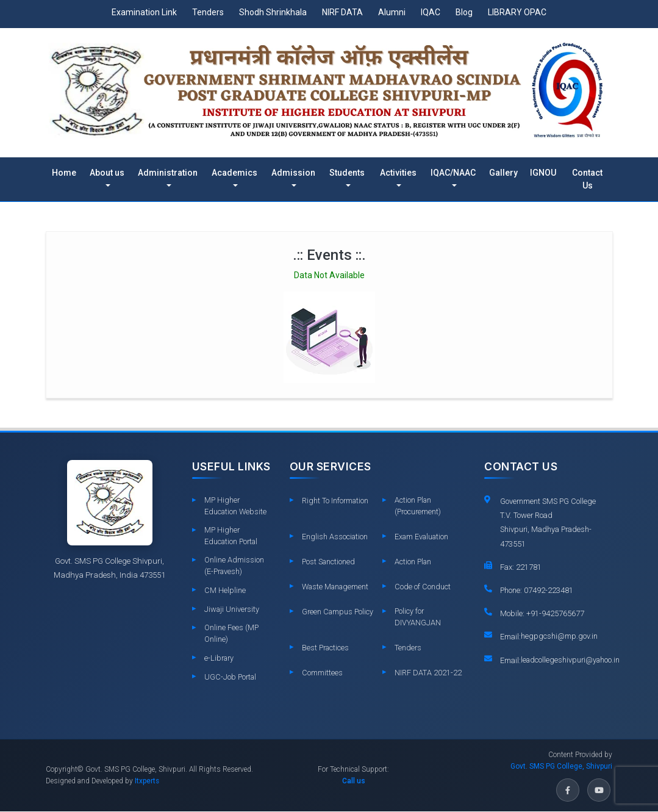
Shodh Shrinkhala (273, 12)
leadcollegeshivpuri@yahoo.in (571, 661)
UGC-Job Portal (231, 677)
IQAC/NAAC (453, 173)
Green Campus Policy (327, 617)
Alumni (392, 12)
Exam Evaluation (422, 537)
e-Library (219, 659)
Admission (293, 173)
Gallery (503, 173)
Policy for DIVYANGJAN (418, 617)
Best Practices (326, 648)
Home (64, 173)
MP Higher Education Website (236, 506)
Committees (322, 673)
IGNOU (543, 173)
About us (107, 173)
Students (347, 173)
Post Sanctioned (329, 562)
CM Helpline (225, 591)
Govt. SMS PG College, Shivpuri (561, 767)
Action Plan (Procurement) (418, 506)
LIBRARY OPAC (517, 12)
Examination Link (144, 12)
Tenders (208, 12)
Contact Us (587, 179)
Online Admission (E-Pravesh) (234, 566)
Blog (464, 12)
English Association (335, 537)
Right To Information (335, 501)
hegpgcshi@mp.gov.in (560, 637)
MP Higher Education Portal (231, 536)
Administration (168, 173)
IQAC (431, 12)
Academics (234, 173)
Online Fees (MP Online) (231, 634)
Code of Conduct (423, 587)
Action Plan (413, 562)
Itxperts (147, 781)
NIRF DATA (342, 12)
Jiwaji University (232, 610)
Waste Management (336, 587)
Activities (398, 173)
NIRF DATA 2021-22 (428, 673)
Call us (354, 781)
